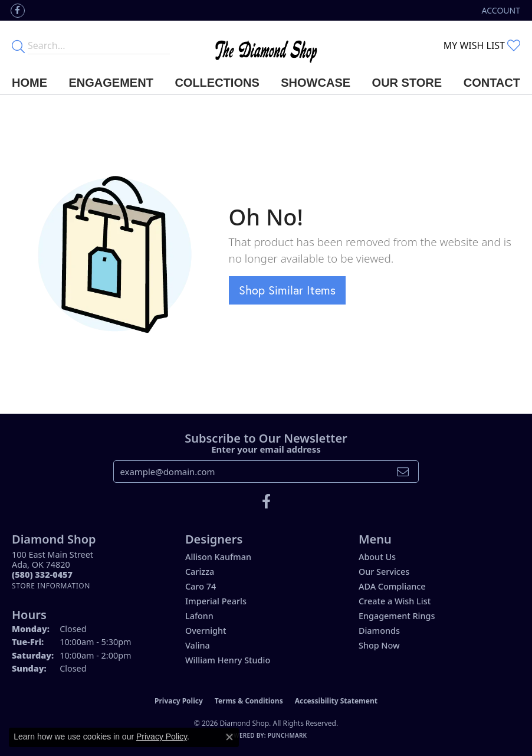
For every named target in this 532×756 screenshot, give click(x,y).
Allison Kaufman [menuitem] (218, 557)
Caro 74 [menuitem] (201, 586)
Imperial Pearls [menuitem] (216, 601)
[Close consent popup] (229, 737)
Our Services (384, 572)
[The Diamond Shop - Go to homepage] (266, 46)
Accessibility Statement (336, 701)
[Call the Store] (42, 575)
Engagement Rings (397, 616)
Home (29, 83)
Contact (492, 83)
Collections (217, 83)
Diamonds (379, 631)
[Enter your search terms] (99, 45)
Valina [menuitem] (198, 645)
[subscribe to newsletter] (403, 472)
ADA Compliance (392, 586)
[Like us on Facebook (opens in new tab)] (18, 11)
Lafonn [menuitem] (199, 616)
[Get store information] (51, 586)
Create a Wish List (395, 601)
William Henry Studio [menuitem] (228, 660)
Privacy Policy (179, 701)
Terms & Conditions (249, 701)
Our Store (407, 83)
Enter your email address (266, 449)
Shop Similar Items (287, 290)
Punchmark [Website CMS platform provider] (288, 735)
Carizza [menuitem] (200, 572)
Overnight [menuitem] (206, 631)
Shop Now (379, 645)
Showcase (316, 83)
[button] (500, 10)
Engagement (111, 83)
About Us (377, 557)
